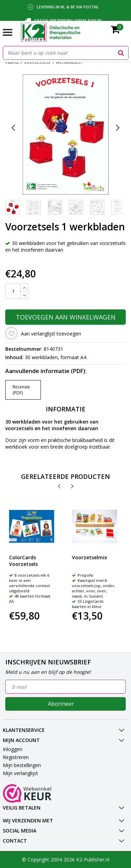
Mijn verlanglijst (20, 773)
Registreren (16, 757)
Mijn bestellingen (22, 765)
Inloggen (13, 749)
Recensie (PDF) (21, 390)
